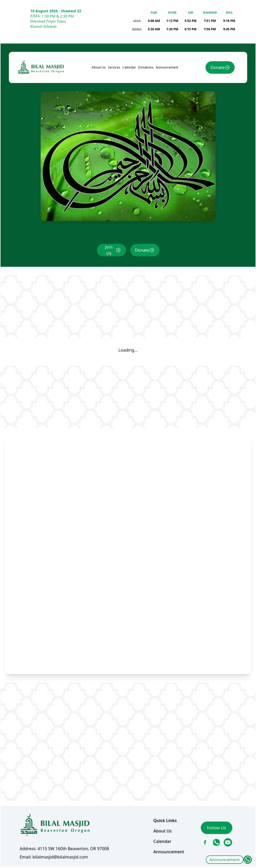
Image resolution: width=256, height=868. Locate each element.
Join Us (110, 263)
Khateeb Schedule (44, 27)
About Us (101, 92)
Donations (145, 92)
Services (115, 92)
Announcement (225, 860)
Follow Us (211, 804)
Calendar (129, 92)
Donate (212, 92)
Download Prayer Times (48, 21)
